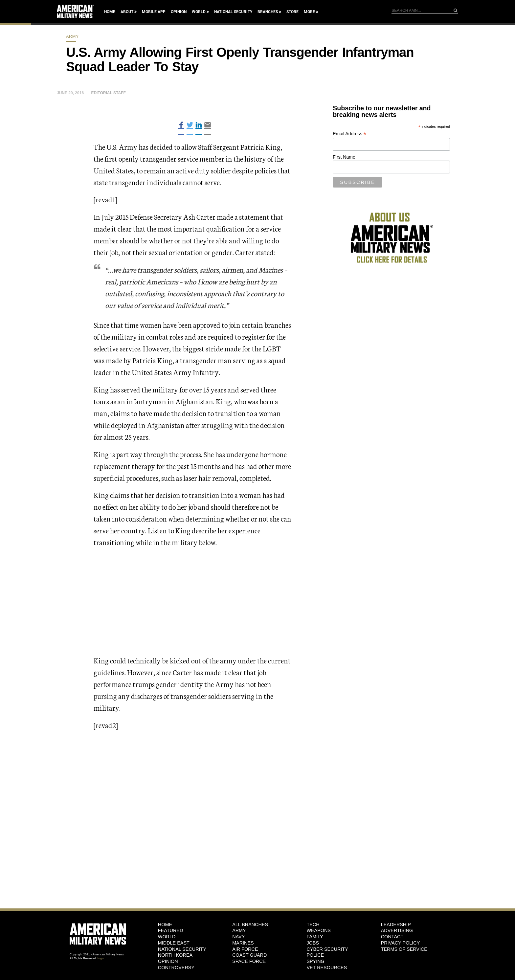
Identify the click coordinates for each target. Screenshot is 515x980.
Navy (238, 937)
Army (72, 36)
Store (292, 12)
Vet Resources (327, 968)
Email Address (349, 134)
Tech (313, 924)
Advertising (397, 930)
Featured (171, 930)
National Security (233, 12)
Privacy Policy (401, 943)
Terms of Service (404, 949)
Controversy (176, 968)
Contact (392, 937)
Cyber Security (327, 949)
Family (315, 937)
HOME (165, 924)
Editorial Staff (108, 93)
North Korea (175, 955)
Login (101, 958)
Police (315, 955)
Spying (315, 961)
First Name (344, 157)
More (309, 12)
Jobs (313, 943)
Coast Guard (249, 955)
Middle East (174, 943)
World (199, 12)
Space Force (249, 961)
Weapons (319, 930)
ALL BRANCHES (250, 924)
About (127, 12)
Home (110, 12)
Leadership (396, 924)
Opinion (179, 12)
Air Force (245, 949)
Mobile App (154, 12)
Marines (243, 943)
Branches (268, 12)
